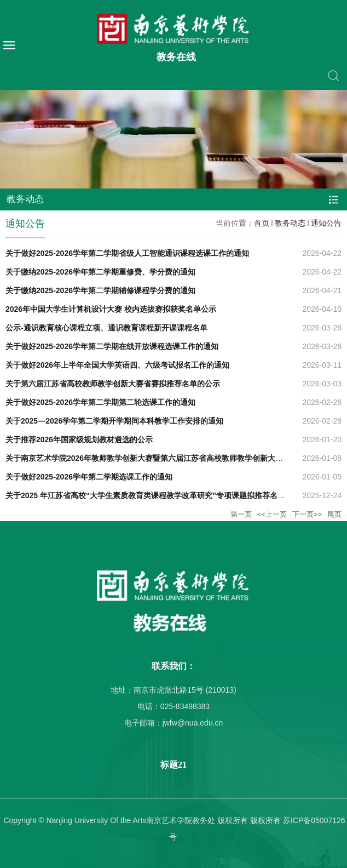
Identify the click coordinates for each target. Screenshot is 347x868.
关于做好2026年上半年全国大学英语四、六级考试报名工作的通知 (117, 365)
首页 (262, 223)
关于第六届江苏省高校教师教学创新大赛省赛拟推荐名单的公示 (113, 384)
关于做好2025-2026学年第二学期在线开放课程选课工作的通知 (112, 346)
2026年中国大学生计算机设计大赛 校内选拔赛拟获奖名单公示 (111, 309)
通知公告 (326, 223)
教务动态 (290, 223)
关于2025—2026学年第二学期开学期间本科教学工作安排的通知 (114, 421)
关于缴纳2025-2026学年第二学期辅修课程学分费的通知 (100, 290)
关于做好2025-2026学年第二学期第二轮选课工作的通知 (100, 402)
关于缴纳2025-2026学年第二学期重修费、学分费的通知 (100, 272)
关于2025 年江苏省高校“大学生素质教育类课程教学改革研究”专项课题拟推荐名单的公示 (157, 495)
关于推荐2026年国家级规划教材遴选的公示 (79, 439)
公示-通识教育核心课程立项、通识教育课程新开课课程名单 (106, 328)
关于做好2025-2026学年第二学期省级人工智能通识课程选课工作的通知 (127, 253)
